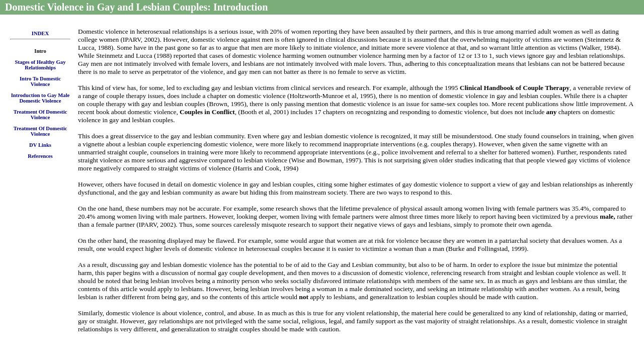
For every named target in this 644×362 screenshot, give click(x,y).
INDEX (40, 33)
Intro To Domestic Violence (40, 81)
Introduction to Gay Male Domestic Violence (41, 98)
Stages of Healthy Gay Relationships (41, 65)
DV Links (40, 145)
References (40, 156)
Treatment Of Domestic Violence (41, 115)
